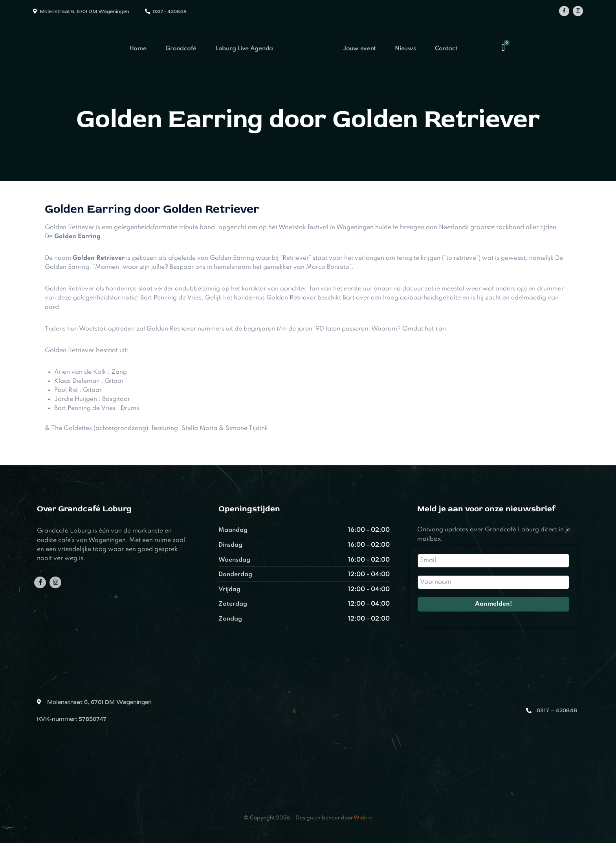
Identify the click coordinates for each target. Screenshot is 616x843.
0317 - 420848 (170, 11)
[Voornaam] (493, 582)
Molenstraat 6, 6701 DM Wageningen (84, 11)
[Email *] (493, 561)
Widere (363, 818)
